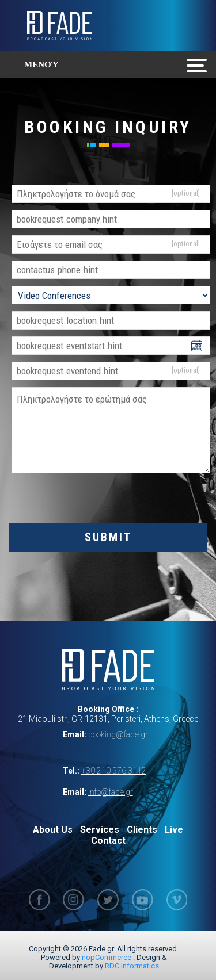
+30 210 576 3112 (114, 771)
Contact (108, 841)
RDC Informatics (132, 966)
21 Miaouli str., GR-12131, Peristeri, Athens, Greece (108, 719)
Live (174, 830)
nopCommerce (107, 957)
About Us (53, 830)
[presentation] (108, 500)
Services (100, 830)
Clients (142, 830)
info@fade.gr (111, 792)
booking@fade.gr (118, 734)
